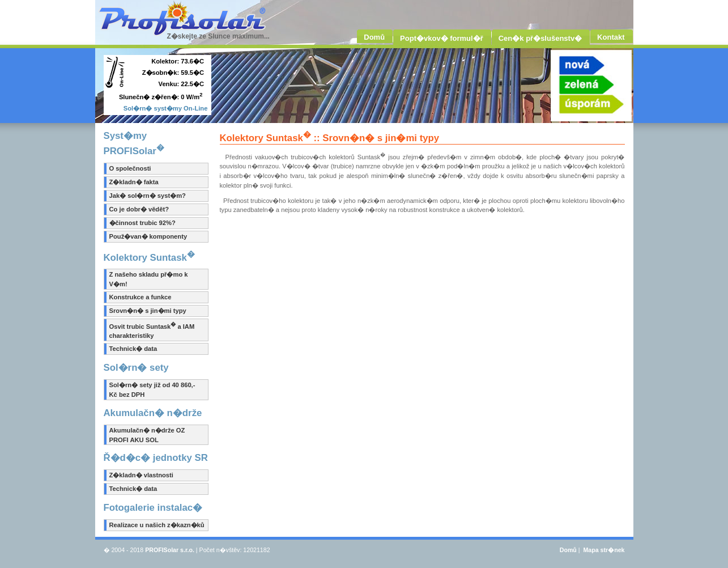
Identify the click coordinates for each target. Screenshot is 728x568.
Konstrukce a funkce (141, 297)
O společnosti (130, 168)
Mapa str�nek (604, 550)
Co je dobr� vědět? (139, 209)
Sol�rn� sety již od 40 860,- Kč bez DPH (152, 390)
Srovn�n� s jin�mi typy (148, 311)
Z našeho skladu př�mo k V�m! (149, 279)
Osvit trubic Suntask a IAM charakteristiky (152, 330)
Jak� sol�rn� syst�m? (148, 196)
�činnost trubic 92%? (142, 223)
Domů (568, 550)
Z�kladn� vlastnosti (141, 475)
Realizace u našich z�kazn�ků (157, 525)
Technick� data (133, 349)
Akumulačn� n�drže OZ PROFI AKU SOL (147, 435)
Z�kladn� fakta (134, 182)
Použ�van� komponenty (148, 236)
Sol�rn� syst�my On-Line (166, 108)
